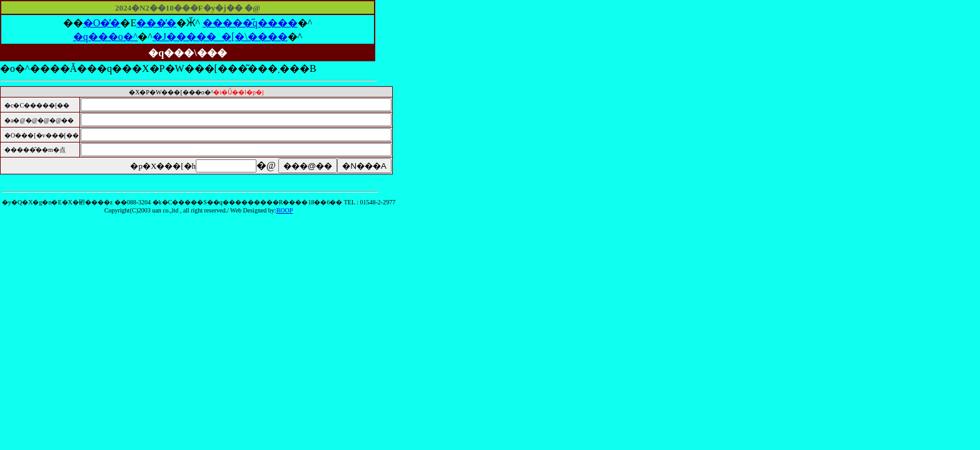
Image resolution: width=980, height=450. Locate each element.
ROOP (285, 210)
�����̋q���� (250, 23)
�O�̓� (102, 23)
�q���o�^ (106, 37)
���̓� (156, 23)
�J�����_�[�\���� (220, 37)
